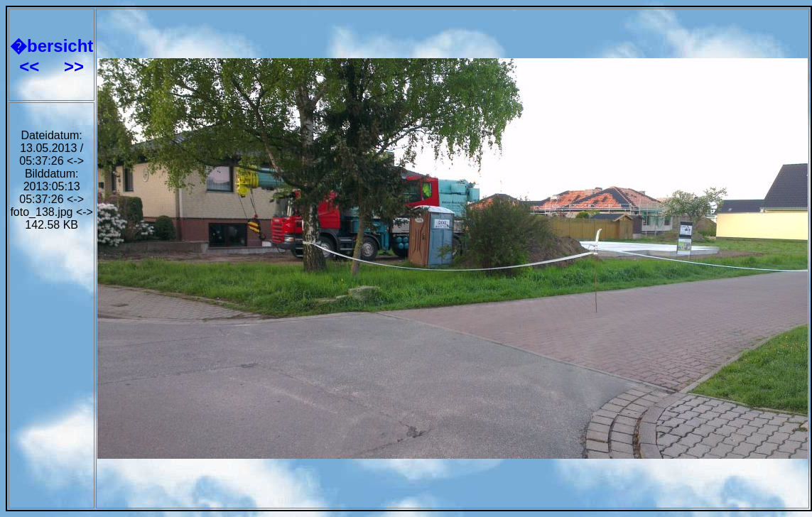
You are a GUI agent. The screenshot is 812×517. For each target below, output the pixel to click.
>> (74, 66)
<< (32, 66)
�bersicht (52, 46)
